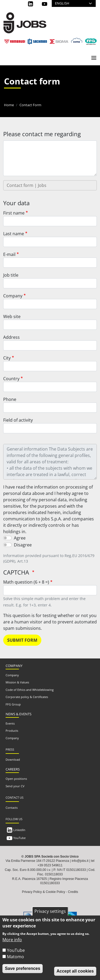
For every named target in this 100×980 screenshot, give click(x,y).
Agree (20, 538)
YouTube (19, 838)
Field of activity (18, 420)
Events (10, 723)
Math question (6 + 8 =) (26, 582)
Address (11, 337)
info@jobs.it (80, 861)
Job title (11, 275)
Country (11, 379)
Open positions (16, 779)
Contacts (12, 808)
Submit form (22, 640)
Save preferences (23, 968)
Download (13, 759)
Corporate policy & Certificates (27, 697)
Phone (10, 399)
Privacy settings (50, 911)
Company (13, 296)
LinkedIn (19, 830)
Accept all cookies (75, 971)
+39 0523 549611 (50, 865)
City (7, 358)
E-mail (9, 254)
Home (9, 105)
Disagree (23, 545)
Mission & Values (17, 682)
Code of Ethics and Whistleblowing (30, 690)
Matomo (15, 957)
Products (12, 731)
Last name (14, 234)
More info (12, 940)
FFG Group (13, 704)
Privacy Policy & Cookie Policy (43, 892)
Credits (73, 892)
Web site (12, 316)
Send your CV (15, 786)
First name (14, 213)
